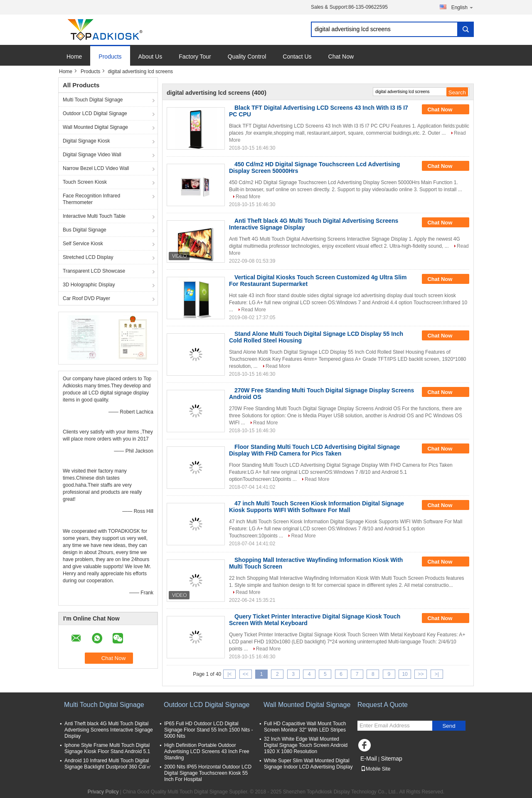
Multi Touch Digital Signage (93, 100)
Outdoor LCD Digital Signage (95, 113)
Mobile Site (376, 769)
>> (421, 674)
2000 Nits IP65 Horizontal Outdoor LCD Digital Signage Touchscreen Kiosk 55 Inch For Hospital (208, 773)
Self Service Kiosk (83, 244)
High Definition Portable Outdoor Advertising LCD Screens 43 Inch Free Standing (207, 751)
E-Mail (369, 759)
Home (74, 57)
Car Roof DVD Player (86, 298)
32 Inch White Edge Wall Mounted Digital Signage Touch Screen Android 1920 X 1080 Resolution (306, 745)
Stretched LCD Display (88, 257)
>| (437, 674)
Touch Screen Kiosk (85, 182)
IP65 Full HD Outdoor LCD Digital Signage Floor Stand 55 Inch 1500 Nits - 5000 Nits (208, 730)
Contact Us (297, 57)
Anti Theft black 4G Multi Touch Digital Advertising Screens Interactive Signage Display (109, 730)
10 (405, 674)
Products (110, 57)
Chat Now (341, 57)
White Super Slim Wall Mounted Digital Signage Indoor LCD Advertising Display (308, 764)
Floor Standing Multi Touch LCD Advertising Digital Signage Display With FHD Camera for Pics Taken (314, 450)
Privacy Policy (103, 792)
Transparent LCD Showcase (94, 271)
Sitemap (391, 759)
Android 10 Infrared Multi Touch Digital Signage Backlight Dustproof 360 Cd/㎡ (108, 764)
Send (449, 726)
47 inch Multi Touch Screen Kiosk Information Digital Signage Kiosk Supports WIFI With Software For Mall (316, 507)
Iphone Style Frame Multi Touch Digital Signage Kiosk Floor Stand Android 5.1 (107, 748)
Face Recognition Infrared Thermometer (91, 199)
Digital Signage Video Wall (92, 155)
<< (246, 674)
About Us (150, 57)
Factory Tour (195, 57)
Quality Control (247, 57)
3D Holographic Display (89, 285)
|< (229, 674)
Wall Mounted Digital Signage (95, 127)
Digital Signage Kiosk (86, 141)
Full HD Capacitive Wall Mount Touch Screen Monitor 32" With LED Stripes (305, 727)
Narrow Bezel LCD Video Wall (96, 168)
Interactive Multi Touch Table (94, 216)
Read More (248, 197)
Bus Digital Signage (85, 230)
